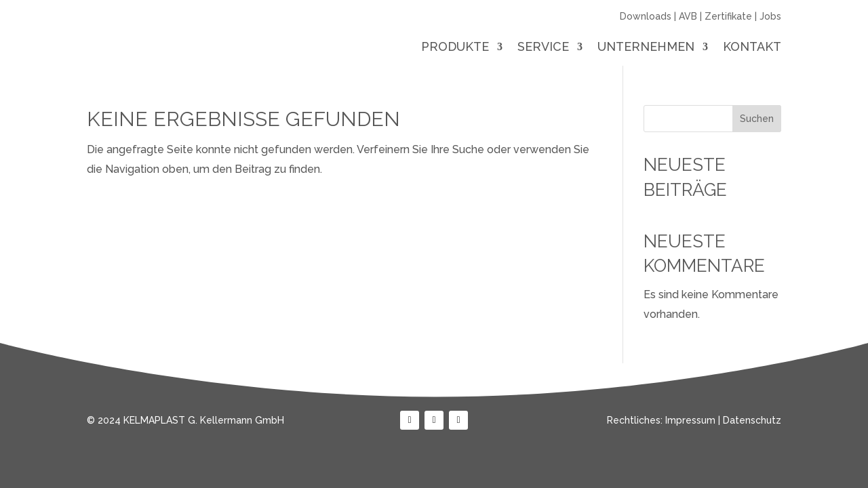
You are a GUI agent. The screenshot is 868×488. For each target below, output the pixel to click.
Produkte (455, 48)
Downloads (646, 16)
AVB (688, 16)
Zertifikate (728, 16)
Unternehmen (646, 48)
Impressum (690, 420)
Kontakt (752, 48)
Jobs (770, 16)
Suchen (757, 119)
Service (543, 48)
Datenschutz (752, 420)
